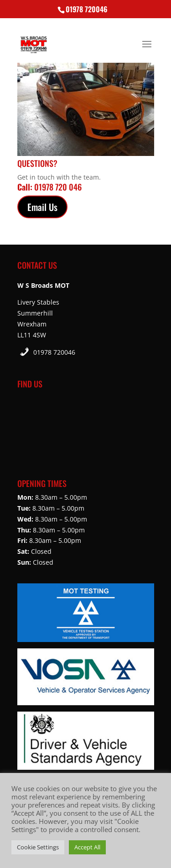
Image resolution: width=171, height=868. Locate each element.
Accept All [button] (87, 847)
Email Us (42, 207)
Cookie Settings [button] (38, 847)
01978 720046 (54, 352)
